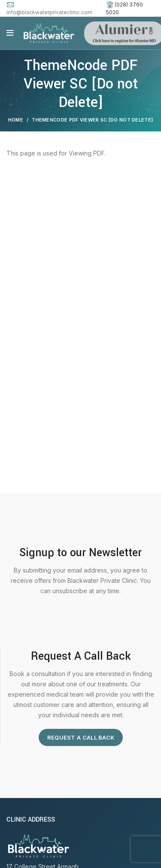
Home (16, 120)
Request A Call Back (81, 737)
